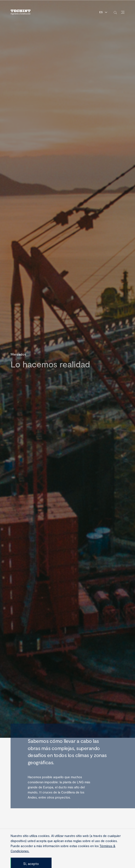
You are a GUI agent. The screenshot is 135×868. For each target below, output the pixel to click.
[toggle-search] (115, 12)
